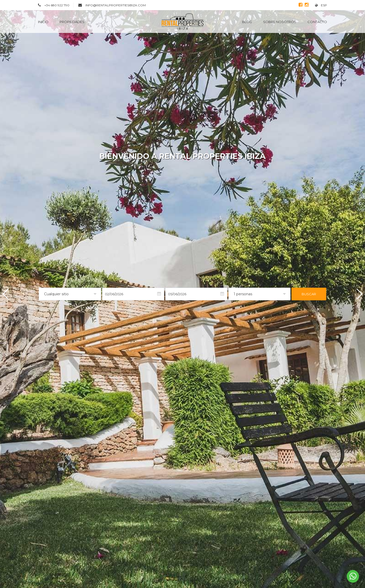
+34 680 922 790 (57, 5)
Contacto (317, 22)
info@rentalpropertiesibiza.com (116, 5)
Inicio (43, 22)
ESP (321, 5)
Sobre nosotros (280, 22)
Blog (247, 22)
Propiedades (72, 22)
